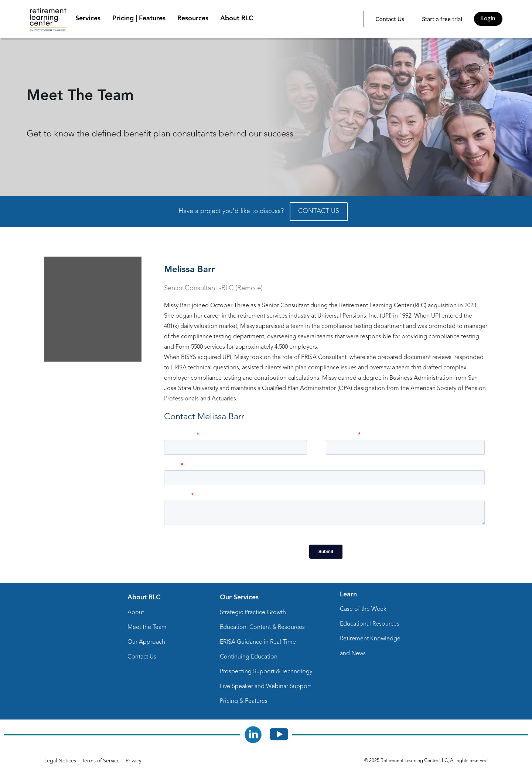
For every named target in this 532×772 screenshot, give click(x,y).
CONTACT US (319, 211)
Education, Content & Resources (262, 627)
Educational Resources (370, 624)
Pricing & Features (244, 701)
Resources (193, 18)
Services (88, 18)
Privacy (133, 761)
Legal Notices (60, 761)
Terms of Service (101, 761)
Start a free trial (442, 19)
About (136, 613)
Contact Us (390, 19)
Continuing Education (249, 657)
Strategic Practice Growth (253, 613)
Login (488, 18)
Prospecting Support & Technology (266, 672)
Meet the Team (147, 627)
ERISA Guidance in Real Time (258, 642)
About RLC (237, 18)
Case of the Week (363, 609)
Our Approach (146, 642)
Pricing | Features (139, 18)
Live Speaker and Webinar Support (265, 687)
